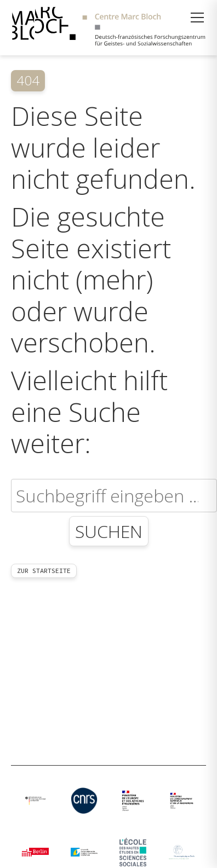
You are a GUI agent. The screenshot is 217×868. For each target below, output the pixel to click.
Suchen (109, 531)
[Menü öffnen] (197, 18)
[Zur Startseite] (108, 28)
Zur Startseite (44, 571)
